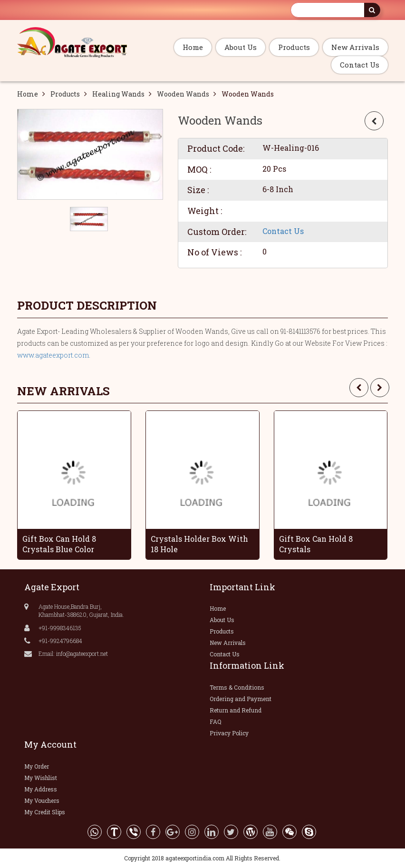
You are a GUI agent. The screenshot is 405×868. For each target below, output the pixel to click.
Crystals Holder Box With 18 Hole (199, 544)
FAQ (216, 722)
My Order (37, 766)
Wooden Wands (183, 94)
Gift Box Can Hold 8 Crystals (316, 544)
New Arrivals (355, 47)
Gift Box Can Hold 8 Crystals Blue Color (59, 544)
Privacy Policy (229, 733)
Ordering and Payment (241, 699)
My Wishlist (41, 778)
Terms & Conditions (237, 687)
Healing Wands (118, 94)
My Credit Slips (45, 812)
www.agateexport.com (53, 355)
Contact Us (360, 65)
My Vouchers (42, 800)
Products (294, 47)
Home (193, 47)
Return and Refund (236, 710)
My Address (41, 789)
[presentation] (359, 388)
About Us (241, 47)
